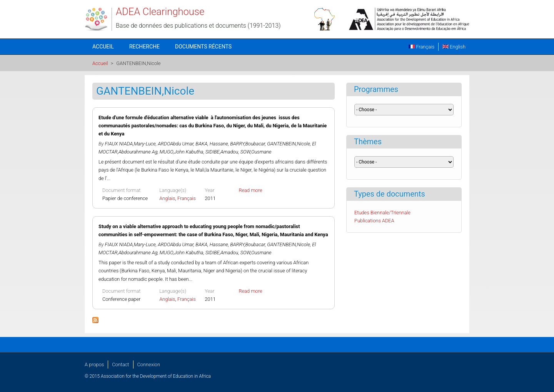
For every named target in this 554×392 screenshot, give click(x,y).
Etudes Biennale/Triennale (382, 213)
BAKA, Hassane (212, 144)
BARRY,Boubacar (248, 144)
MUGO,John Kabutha (182, 152)
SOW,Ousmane (256, 152)
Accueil (103, 47)
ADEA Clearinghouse (160, 12)
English (454, 47)
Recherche (144, 47)
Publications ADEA (374, 221)
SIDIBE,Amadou (222, 152)
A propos (94, 364)
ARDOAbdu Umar (176, 144)
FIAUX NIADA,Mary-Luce (130, 144)
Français (421, 47)
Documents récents (203, 47)
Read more (250, 190)
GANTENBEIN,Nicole (289, 144)
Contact (120, 364)
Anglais (167, 198)
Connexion (149, 364)
